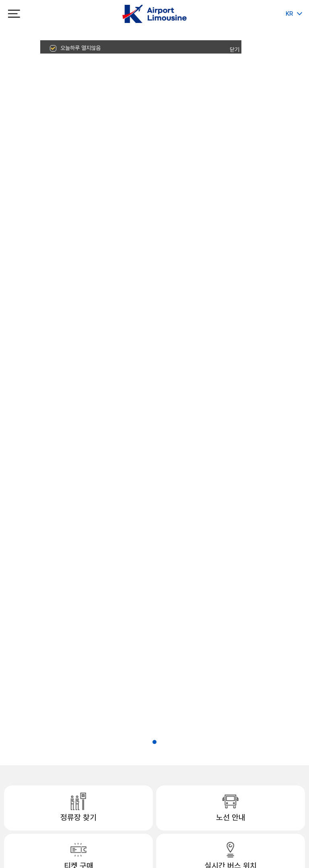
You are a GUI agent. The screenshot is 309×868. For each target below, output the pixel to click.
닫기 (235, 50)
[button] (147, 742)
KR (289, 14)
